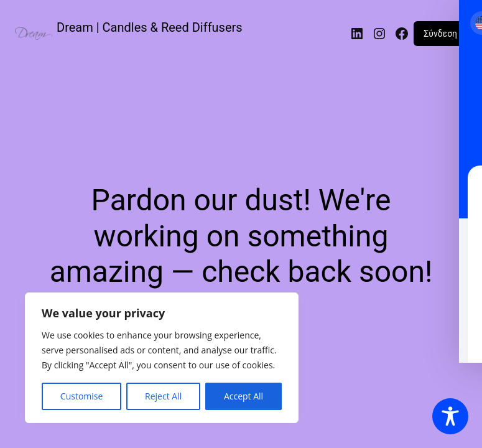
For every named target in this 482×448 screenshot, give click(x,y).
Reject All (163, 396)
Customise (82, 396)
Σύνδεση (440, 34)
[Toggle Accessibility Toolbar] (450, 416)
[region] (162, 358)
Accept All (243, 396)
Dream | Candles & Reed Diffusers (150, 27)
